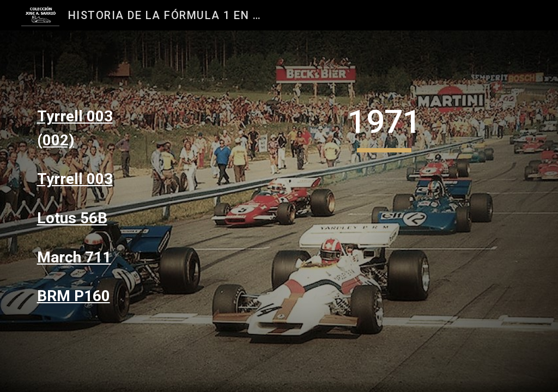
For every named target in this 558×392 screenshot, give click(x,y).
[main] (90, 128)
